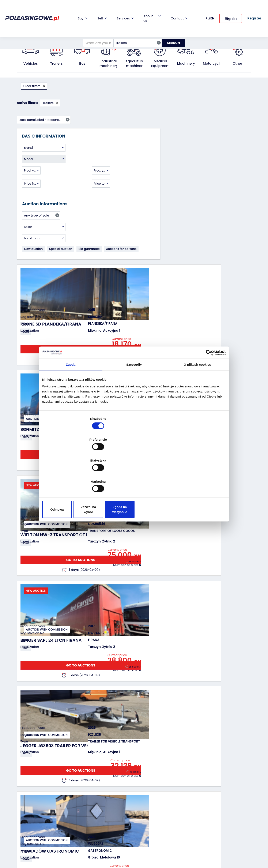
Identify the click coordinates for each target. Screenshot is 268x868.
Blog (140, 797)
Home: (21, 35)
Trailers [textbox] (135, 26)
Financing (104, 791)
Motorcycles (213, 64)
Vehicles (31, 64)
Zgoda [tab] (71, 399)
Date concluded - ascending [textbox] (225, 86)
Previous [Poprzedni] (102, 742)
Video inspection (110, 808)
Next (229, 742)
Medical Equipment (161, 64)
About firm (145, 791)
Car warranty (107, 797)
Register (143, 833)
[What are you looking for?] (95, 26)
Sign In (231, 10)
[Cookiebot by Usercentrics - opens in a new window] (207, 387)
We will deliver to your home (109, 816)
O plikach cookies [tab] (197, 399)
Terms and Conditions (145, 846)
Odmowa (72, 478)
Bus (82, 64)
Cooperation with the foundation (150, 804)
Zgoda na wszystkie (196, 478)
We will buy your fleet (69, 793)
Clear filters (32, 86)
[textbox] (44, 119)
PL (207, 10)
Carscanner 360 (109, 824)
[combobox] (135, 26)
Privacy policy (147, 854)
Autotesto (104, 835)
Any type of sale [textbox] (42, 192)
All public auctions (43, 35)
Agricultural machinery (135, 64)
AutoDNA (104, 829)
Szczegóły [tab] (134, 399)
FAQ (140, 839)
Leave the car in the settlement (71, 803)
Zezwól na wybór (134, 478)
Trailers (65, 35)
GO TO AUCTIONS (228, 134)
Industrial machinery (109, 64)
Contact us (145, 827)
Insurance (105, 802)
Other (237, 64)
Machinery (186, 64)
